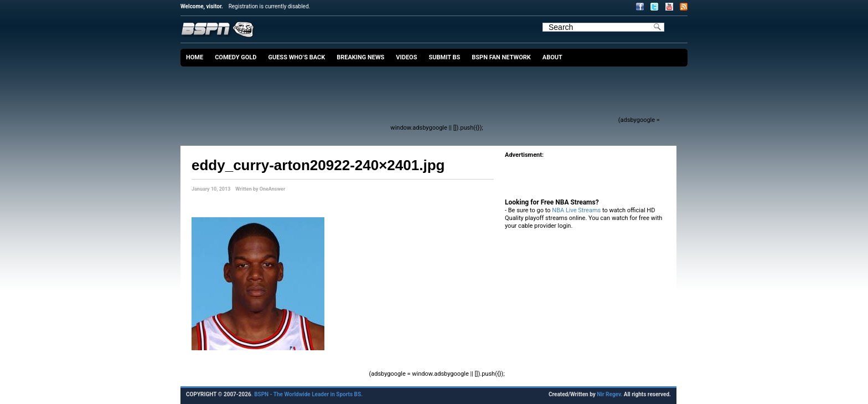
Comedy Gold (236, 57)
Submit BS (444, 57)
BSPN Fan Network (501, 57)
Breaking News (360, 57)
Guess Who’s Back (296, 57)
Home (195, 57)
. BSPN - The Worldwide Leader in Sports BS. (307, 394)
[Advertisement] (415, 97)
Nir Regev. (610, 394)
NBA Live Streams (576, 210)
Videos (406, 57)
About (552, 57)
